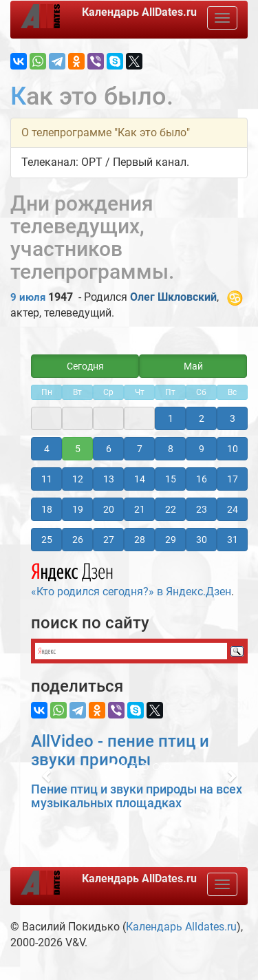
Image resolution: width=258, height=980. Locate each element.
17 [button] (233, 479)
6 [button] (109, 449)
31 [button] (233, 540)
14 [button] (140, 479)
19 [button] (78, 509)
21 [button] (140, 509)
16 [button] (202, 479)
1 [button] (171, 418)
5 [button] (78, 449)
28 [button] (140, 540)
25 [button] (47, 540)
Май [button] (193, 366)
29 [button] (171, 540)
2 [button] (202, 418)
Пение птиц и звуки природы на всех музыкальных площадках (137, 796)
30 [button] (202, 540)
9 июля (28, 297)
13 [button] (109, 479)
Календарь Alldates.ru (181, 927)
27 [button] (109, 540)
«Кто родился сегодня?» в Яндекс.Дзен (131, 578)
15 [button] (171, 479)
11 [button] (47, 479)
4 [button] (47, 449)
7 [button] (140, 449)
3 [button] (233, 418)
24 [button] (233, 509)
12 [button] (78, 479)
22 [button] (171, 509)
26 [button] (78, 540)
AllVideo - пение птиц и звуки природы (120, 750)
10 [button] (233, 449)
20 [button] (109, 509)
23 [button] (202, 509)
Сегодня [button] (85, 366)
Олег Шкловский (173, 297)
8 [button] (171, 449)
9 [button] (202, 449)
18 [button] (47, 509)
